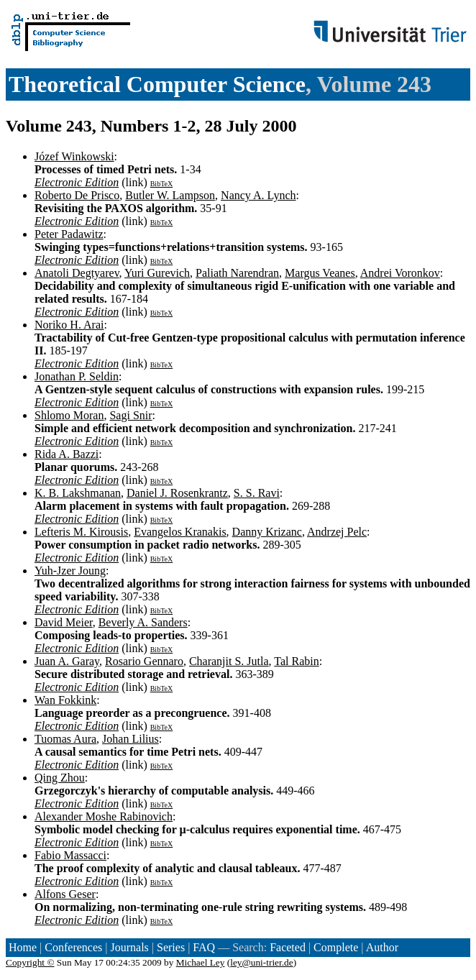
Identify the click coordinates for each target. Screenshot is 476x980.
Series (171, 947)
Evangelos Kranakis (180, 532)
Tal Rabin (296, 661)
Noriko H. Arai (69, 325)
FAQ (204, 947)
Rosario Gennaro (144, 661)
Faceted (288, 947)
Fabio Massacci (70, 855)
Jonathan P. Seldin (77, 376)
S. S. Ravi (257, 493)
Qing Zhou (60, 778)
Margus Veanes (320, 273)
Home (23, 947)
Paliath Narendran (237, 273)
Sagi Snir (131, 415)
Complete (336, 947)
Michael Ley (201, 962)
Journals (129, 947)
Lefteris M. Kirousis (81, 532)
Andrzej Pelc (337, 532)
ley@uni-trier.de (261, 962)
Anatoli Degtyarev (77, 273)
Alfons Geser (65, 894)
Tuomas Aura (65, 739)
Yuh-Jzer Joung (70, 571)
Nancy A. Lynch (258, 195)
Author (382, 947)
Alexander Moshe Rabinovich (104, 816)
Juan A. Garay (67, 661)
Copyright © (30, 962)
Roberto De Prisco (77, 195)
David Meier (64, 622)
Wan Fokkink (65, 700)
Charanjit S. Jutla (229, 661)
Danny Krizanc (267, 532)
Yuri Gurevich (157, 273)
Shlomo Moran (69, 415)
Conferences (73, 947)
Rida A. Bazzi (67, 454)
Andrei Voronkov (400, 273)
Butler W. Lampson (170, 195)
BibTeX (162, 184)
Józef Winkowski (74, 156)
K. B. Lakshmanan (78, 493)
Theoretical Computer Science (157, 84)
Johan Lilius (131, 739)
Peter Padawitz (69, 234)
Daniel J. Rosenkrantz (177, 493)
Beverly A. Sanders (143, 622)
